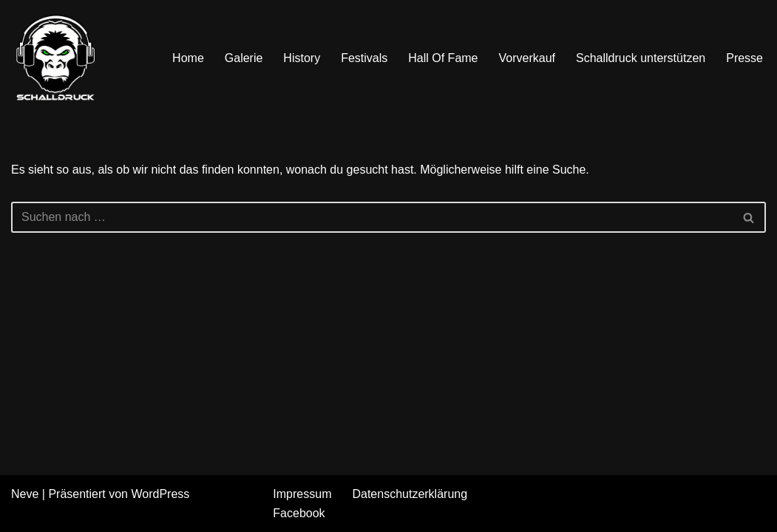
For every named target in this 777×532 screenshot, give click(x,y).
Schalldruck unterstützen (641, 58)
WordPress (160, 494)
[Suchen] (372, 217)
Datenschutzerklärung (410, 494)
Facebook (299, 513)
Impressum (302, 494)
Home (188, 58)
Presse (744, 58)
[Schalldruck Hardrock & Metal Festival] (55, 58)
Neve (25, 494)
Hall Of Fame (443, 58)
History (302, 58)
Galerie (244, 58)
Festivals (364, 58)
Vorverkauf (527, 58)
